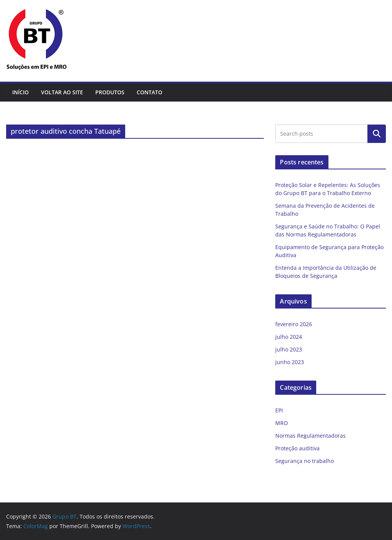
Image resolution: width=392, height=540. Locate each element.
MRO (282, 423)
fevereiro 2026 (294, 324)
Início (20, 92)
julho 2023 (289, 349)
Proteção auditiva (297, 448)
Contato (149, 92)
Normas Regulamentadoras (310, 436)
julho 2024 (289, 337)
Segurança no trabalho (305, 461)
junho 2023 (290, 362)
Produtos (110, 92)
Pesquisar (377, 134)
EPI (279, 410)
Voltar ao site (62, 92)
